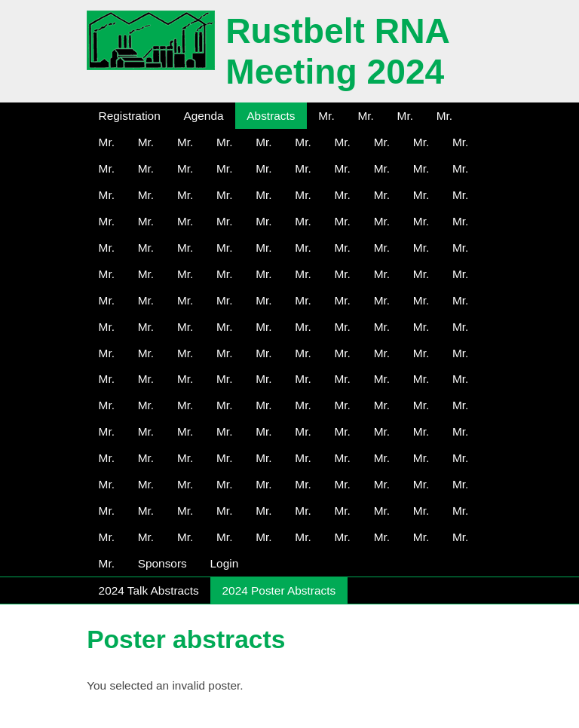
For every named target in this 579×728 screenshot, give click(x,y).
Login (225, 563)
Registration (130, 116)
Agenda (203, 116)
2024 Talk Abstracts (149, 590)
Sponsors (162, 563)
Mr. (326, 116)
